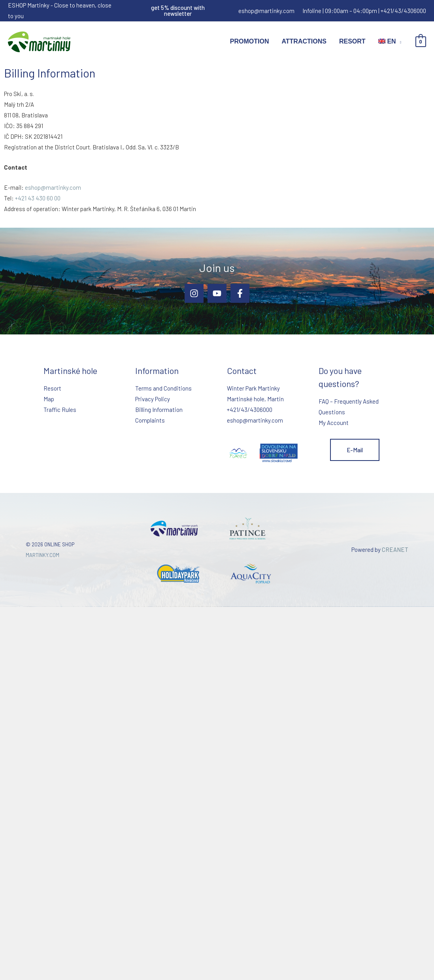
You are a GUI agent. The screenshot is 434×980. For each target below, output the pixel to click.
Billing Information (159, 410)
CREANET (395, 549)
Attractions (304, 41)
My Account (334, 423)
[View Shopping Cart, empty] (421, 42)
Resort (352, 41)
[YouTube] (217, 293)
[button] (178, 11)
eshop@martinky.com (266, 11)
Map (49, 399)
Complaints (150, 420)
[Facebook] (240, 293)
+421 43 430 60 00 (38, 198)
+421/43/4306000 (403, 11)
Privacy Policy (153, 399)
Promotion (250, 41)
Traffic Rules (60, 410)
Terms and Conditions (163, 388)
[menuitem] (390, 42)
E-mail (355, 450)
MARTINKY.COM (42, 555)
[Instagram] (194, 293)
